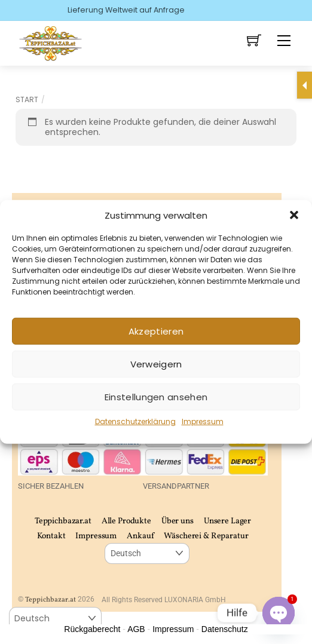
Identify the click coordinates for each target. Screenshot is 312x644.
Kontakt (51, 536)
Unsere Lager (227, 521)
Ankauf (140, 536)
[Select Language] (147, 553)
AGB (136, 629)
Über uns (178, 521)
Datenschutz (225, 629)
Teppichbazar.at (63, 521)
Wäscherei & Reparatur (206, 536)
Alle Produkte (126, 521)
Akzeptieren (156, 331)
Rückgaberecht (92, 629)
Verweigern (156, 364)
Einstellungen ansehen (156, 397)
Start (27, 99)
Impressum (203, 421)
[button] (294, 215)
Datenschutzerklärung (135, 421)
